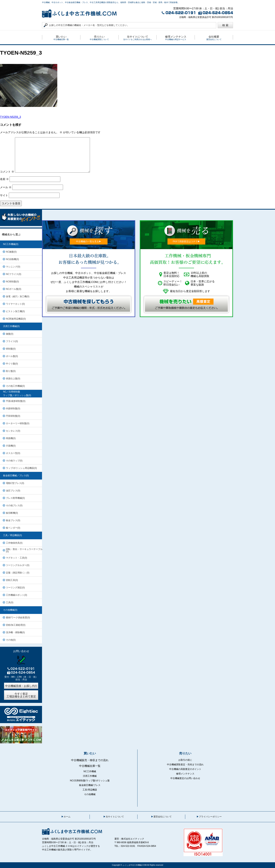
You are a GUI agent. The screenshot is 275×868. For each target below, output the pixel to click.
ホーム (67, 817)
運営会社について (163, 817)
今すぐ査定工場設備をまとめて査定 (21, 695)
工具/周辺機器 (90, 790)
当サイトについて (115, 817)
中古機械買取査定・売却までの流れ (185, 765)
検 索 (225, 25)
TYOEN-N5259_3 (11, 117)
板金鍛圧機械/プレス (90, 785)
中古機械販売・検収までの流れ (90, 760)
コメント (7, 172)
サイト (4, 195)
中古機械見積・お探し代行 (21, 686)
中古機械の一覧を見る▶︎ (89, 241)
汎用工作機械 (90, 776)
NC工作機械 (90, 771)
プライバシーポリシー (210, 817)
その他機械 (90, 794)
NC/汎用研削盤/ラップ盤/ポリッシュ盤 (90, 781)
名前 (4, 179)
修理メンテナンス (185, 774)
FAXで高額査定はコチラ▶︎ (186, 241)
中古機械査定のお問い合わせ (185, 778)
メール (6, 187)
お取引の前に (185, 760)
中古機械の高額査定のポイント (185, 769)
